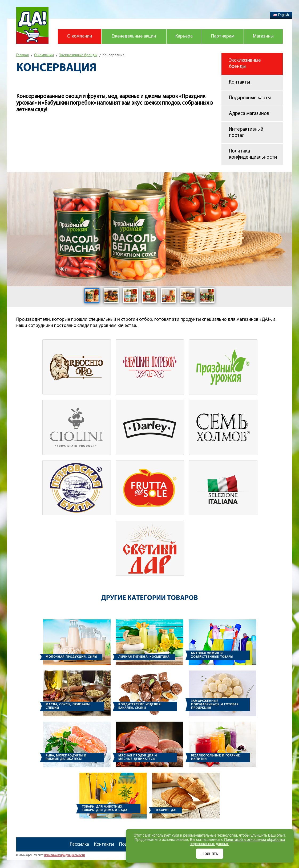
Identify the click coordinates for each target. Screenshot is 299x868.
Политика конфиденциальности (253, 154)
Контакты (239, 82)
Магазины (263, 36)
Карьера (184, 36)
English (281, 15)
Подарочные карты (250, 98)
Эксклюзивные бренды (245, 64)
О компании (80, 36)
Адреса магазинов (249, 114)
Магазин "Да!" (32, 25)
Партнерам (223, 36)
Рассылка (79, 844)
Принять (210, 853)
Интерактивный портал (246, 133)
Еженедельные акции (134, 36)
